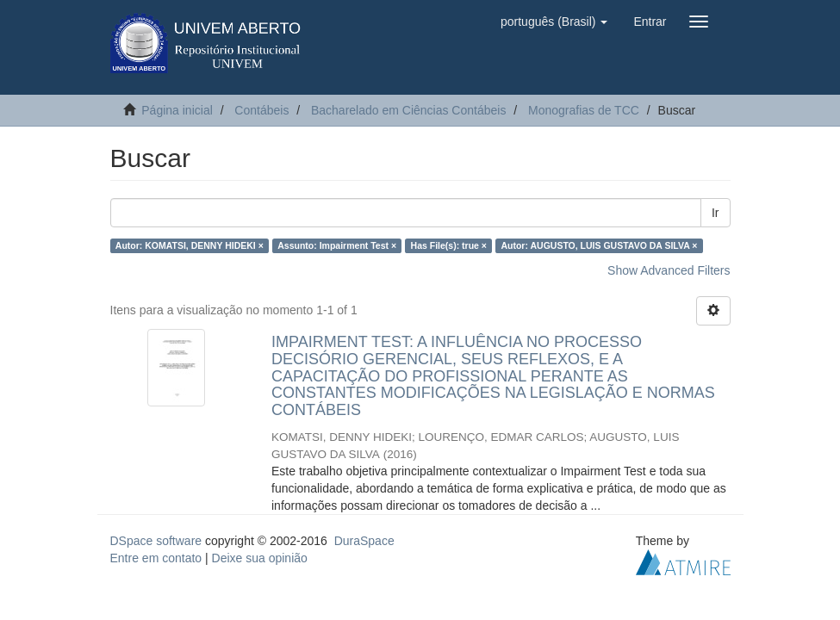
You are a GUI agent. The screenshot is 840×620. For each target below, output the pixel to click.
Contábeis (261, 110)
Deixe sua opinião (260, 558)
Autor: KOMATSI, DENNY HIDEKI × (190, 245)
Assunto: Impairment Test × (337, 245)
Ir (716, 213)
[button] (554, 22)
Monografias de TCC (584, 110)
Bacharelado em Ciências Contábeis (408, 110)
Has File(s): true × (449, 245)
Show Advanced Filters (669, 270)
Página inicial (177, 110)
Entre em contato (156, 558)
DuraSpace (364, 541)
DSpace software (156, 541)
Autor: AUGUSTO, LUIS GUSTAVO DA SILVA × (599, 245)
